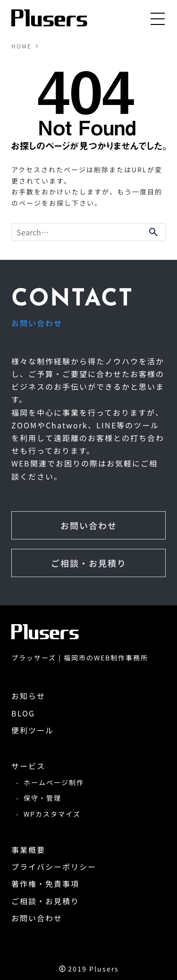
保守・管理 (42, 798)
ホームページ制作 (54, 782)
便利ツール (33, 730)
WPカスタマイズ (52, 814)
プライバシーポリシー (54, 867)
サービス (28, 766)
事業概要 (28, 850)
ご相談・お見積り (89, 563)
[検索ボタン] (153, 232)
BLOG (23, 713)
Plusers (104, 969)
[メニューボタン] (158, 18)
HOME (21, 46)
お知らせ (28, 696)
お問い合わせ (89, 525)
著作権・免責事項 (45, 884)
